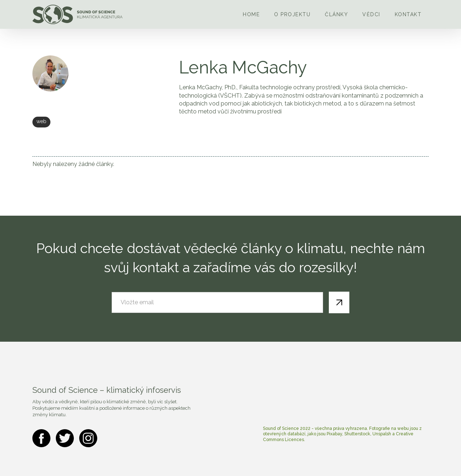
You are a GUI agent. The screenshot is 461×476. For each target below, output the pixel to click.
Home (251, 14)
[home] (77, 14)
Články (336, 14)
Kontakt (408, 14)
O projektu (292, 14)
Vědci (371, 14)
